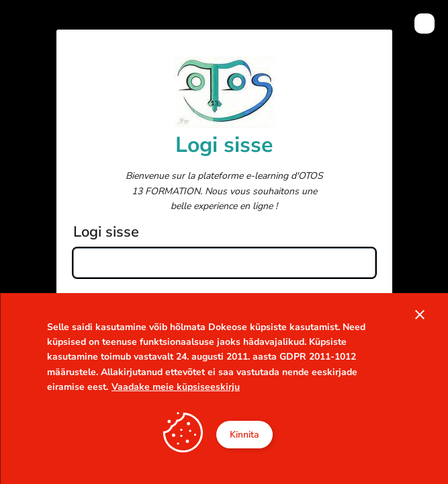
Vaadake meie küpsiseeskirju (176, 387)
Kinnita (244, 435)
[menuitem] (424, 24)
